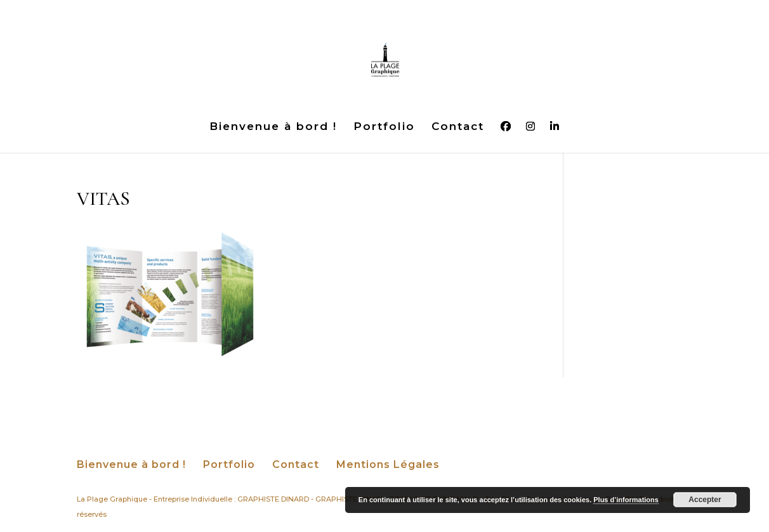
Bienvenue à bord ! (273, 127)
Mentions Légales (388, 464)
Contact (458, 127)
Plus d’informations (626, 500)
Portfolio (384, 127)
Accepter (705, 500)
